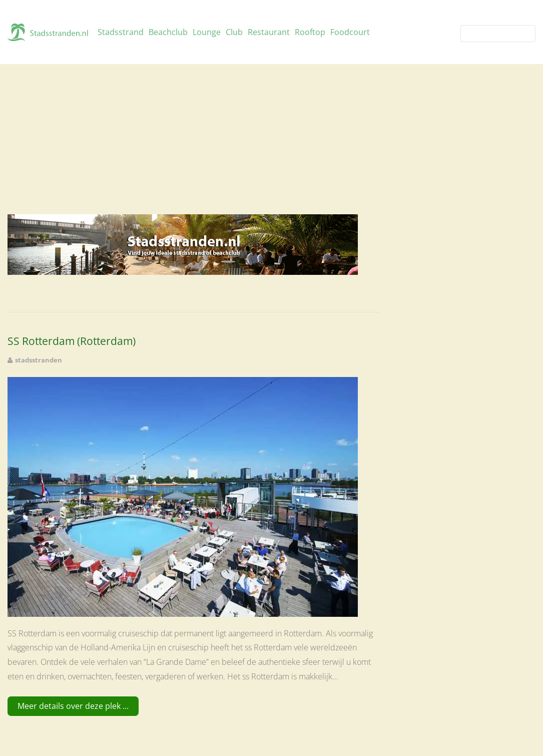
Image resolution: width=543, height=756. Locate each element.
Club (234, 32)
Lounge (207, 32)
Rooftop (310, 32)
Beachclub (168, 32)
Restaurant (269, 32)
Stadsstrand (121, 32)
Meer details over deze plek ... (73, 706)
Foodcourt (350, 32)
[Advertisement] (271, 139)
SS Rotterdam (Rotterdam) (72, 341)
